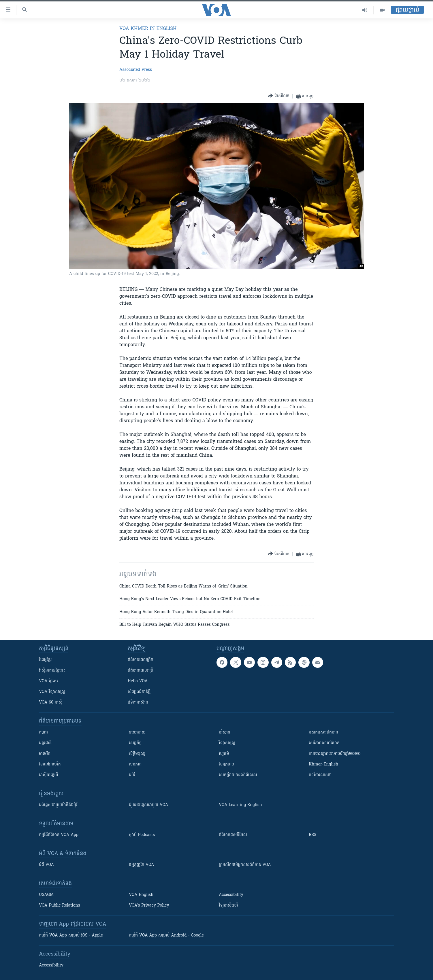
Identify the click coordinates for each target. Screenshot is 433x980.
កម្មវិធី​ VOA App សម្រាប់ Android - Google (166, 936)
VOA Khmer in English (148, 29)
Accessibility (231, 895)
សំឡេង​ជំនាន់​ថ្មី (139, 692)
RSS (312, 835)
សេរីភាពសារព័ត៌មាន (324, 743)
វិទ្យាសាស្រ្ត (227, 743)
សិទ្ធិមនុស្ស (137, 754)
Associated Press (136, 70)
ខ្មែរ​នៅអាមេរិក (50, 764)
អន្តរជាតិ (45, 743)
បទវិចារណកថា (320, 775)
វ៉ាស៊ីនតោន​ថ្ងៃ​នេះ (52, 671)
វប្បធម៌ (224, 754)
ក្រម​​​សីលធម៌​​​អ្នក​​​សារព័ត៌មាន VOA (245, 865)
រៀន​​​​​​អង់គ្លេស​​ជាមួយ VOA (148, 805)
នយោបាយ (137, 732)
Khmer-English (323, 764)
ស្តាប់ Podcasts (142, 835)
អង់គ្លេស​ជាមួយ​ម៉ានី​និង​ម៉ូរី (58, 805)
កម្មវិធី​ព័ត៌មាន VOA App (59, 835)
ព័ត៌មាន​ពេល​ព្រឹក (141, 660)
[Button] (279, 96)
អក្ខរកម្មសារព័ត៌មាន (323, 732)
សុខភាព (135, 764)
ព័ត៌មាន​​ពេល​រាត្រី (141, 671)
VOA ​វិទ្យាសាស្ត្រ (52, 692)
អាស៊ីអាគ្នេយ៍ (49, 775)
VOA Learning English (240, 805)
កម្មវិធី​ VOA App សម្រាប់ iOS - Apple (71, 936)
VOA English (141, 895)
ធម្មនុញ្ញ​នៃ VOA (142, 865)
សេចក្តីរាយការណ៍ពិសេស (238, 775)
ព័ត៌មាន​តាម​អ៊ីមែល (233, 835)
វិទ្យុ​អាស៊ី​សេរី (228, 906)
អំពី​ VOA (46, 865)
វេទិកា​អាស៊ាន (138, 703)
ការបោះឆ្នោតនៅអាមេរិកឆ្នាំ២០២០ (335, 754)
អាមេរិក (45, 754)
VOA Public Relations (60, 906)
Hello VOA (138, 681)
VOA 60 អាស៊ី (51, 703)
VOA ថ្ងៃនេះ (49, 681)
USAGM (46, 895)
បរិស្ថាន (225, 732)
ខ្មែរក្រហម (226, 764)
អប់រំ (132, 775)
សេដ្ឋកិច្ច (135, 743)
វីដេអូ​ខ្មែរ (45, 660)
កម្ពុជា (43, 732)
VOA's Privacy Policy (149, 906)
